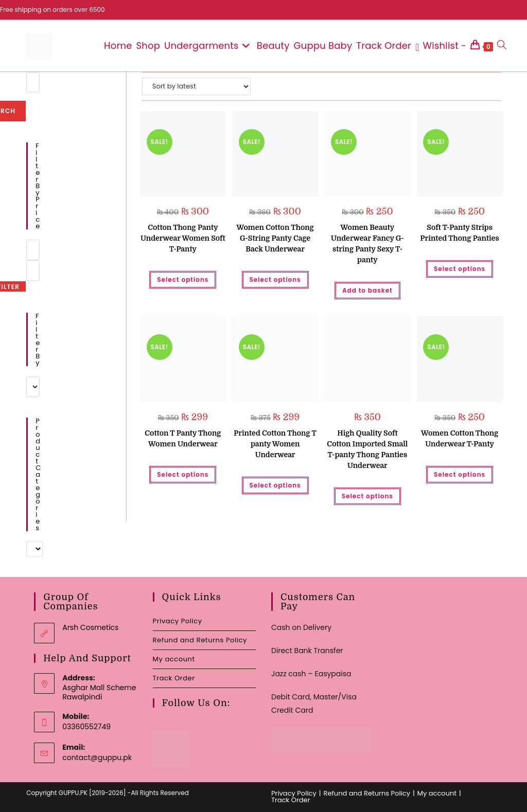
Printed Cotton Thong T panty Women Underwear (275, 444)
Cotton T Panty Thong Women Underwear (183, 438)
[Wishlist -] (441, 46)
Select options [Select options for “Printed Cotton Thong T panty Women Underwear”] (275, 485)
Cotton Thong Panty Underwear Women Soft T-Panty (183, 238)
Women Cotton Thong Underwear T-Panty (460, 438)
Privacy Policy (178, 621)
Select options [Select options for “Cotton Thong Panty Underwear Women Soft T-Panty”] (183, 279)
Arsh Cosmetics (90, 627)
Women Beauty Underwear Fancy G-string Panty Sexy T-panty (367, 243)
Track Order (174, 678)
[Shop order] (196, 86)
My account (174, 659)
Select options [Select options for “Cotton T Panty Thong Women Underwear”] (183, 474)
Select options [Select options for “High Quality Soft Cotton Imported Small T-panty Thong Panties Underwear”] (367, 496)
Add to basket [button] (367, 290)
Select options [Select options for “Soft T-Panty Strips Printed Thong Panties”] (460, 269)
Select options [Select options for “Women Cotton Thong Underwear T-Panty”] (460, 474)
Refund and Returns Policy (200, 640)
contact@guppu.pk (97, 757)
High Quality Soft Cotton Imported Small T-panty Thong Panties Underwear (367, 449)
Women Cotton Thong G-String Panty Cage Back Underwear (275, 238)
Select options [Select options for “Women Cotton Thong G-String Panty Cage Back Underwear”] (275, 279)
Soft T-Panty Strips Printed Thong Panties (460, 233)
